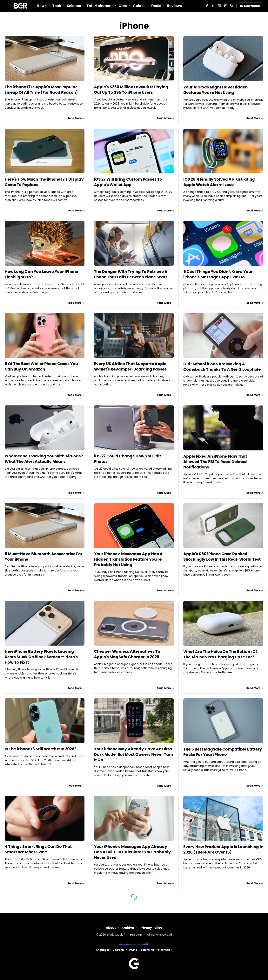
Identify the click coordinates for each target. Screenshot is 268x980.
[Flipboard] (225, 6)
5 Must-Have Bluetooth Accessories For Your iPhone (44, 557)
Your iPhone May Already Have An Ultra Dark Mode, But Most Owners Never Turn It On (134, 754)
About (111, 928)
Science (74, 6)
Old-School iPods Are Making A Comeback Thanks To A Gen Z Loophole (222, 367)
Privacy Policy (151, 928)
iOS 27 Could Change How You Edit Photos (127, 459)
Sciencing (147, 950)
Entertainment (100, 6)
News (42, 6)
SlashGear (165, 950)
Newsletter (250, 6)
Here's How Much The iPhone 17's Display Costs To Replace (44, 182)
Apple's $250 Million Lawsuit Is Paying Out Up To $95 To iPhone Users (131, 90)
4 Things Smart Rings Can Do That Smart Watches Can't (38, 849)
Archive (128, 928)
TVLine (133, 950)
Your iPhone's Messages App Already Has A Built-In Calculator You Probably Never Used (132, 852)
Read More (75, 118)
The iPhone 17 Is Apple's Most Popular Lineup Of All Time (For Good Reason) (41, 90)
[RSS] (232, 6)
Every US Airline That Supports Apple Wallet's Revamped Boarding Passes (130, 366)
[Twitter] (213, 6)
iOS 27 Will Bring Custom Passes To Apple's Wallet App (128, 182)
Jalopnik (119, 950)
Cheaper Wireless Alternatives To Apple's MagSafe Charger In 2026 (127, 654)
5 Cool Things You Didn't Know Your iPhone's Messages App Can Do (218, 274)
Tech (57, 6)
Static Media (115, 935)
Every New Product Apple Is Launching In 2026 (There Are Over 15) (223, 849)
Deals (156, 6)
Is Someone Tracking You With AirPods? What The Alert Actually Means (44, 459)
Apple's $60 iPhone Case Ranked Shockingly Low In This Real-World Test (222, 557)
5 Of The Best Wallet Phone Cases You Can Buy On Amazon (41, 366)
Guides (139, 6)
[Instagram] (219, 6)
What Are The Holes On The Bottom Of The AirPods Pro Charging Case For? (220, 654)
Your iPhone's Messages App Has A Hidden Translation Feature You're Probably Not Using (128, 559)
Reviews (174, 6)
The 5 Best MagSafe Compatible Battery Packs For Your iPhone (223, 752)
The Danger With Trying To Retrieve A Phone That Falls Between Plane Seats (131, 274)
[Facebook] (207, 6)
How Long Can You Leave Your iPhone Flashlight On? (41, 274)
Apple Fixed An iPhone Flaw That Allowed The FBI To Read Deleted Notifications (215, 462)
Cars (123, 6)
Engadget (103, 950)
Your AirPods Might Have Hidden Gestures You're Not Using (215, 90)
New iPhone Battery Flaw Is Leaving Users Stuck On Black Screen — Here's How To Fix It (41, 657)
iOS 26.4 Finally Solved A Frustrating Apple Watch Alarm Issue (219, 182)
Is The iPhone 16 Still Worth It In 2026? (41, 749)
